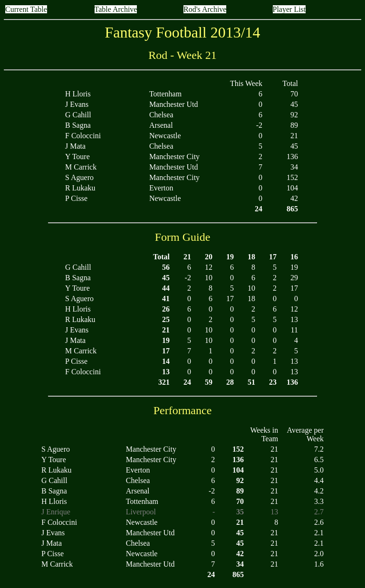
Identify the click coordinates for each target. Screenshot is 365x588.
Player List (289, 9)
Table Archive (116, 9)
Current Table (26, 9)
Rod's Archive (205, 9)
